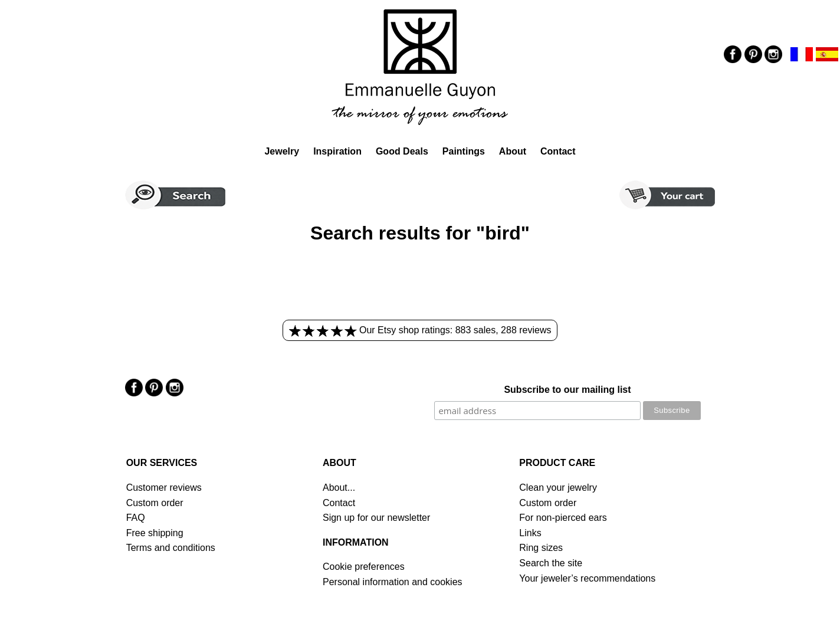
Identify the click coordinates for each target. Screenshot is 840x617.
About (513, 151)
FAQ (136, 518)
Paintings (464, 151)
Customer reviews (164, 488)
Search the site (551, 563)
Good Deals (402, 151)
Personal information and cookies (393, 582)
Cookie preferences (364, 567)
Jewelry (282, 151)
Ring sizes (541, 548)
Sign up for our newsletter (376, 518)
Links (530, 533)
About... (339, 488)
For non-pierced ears (563, 518)
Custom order (155, 503)
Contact (558, 151)
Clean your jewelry (558, 488)
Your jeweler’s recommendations (587, 578)
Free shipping (155, 533)
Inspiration (337, 151)
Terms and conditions (171, 548)
